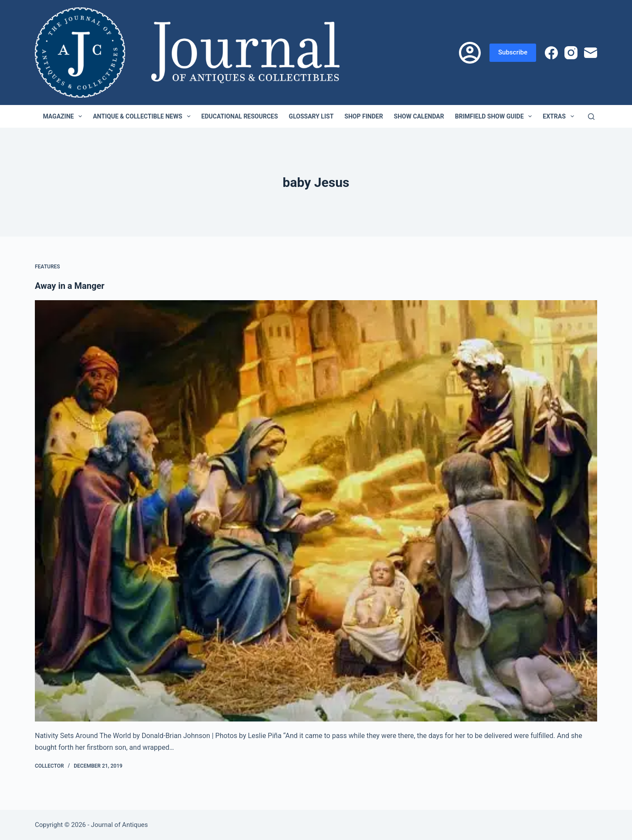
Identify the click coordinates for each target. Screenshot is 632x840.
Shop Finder (364, 116)
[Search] (591, 117)
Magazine (64, 116)
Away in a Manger (70, 286)
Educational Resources (240, 116)
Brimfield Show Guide (495, 116)
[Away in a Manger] (316, 511)
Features (48, 267)
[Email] (591, 53)
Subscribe (513, 52)
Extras (560, 116)
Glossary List (311, 116)
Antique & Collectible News (143, 116)
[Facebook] (551, 53)
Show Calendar (419, 116)
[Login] (470, 53)
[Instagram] (571, 53)
